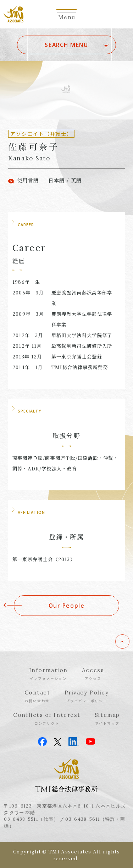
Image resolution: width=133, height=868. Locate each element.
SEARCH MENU (66, 45)
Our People (67, 606)
